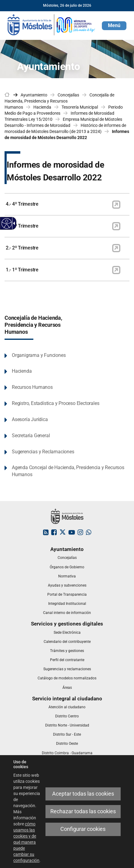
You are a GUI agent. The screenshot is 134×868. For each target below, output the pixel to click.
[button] (114, 26)
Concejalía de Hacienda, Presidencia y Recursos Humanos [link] (59, 101)
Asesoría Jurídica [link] (30, 419)
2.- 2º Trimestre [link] (22, 248)
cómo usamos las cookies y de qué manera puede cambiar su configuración (26, 842)
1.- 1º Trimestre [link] (22, 270)
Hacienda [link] (42, 107)
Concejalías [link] (68, 95)
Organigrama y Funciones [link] (39, 355)
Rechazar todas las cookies (83, 811)
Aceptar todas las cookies (83, 794)
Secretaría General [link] (31, 436)
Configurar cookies (83, 829)
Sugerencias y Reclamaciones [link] (43, 452)
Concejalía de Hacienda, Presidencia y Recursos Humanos (33, 325)
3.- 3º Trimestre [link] (22, 226)
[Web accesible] (7, 223)
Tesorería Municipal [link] (80, 107)
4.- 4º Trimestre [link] (22, 204)
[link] (52, 24)
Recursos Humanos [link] (32, 387)
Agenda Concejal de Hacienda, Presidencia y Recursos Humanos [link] (68, 471)
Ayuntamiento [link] (34, 95)
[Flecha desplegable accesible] (13, 223)
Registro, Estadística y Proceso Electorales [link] (55, 403)
